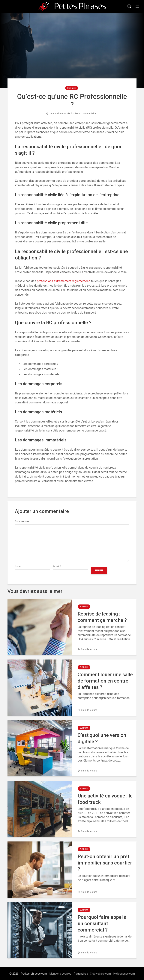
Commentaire (22, 521)
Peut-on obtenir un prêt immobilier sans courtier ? (105, 863)
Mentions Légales (60, 974)
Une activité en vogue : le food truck (105, 799)
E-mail (57, 566)
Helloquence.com (124, 974)
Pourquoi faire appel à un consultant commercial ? (102, 923)
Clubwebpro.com (100, 974)
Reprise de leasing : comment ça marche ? (102, 617)
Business (72, 88)
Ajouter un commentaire (83, 114)
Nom (18, 566)
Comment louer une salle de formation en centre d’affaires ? (105, 681)
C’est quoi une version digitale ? (102, 738)
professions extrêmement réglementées (64, 281)
